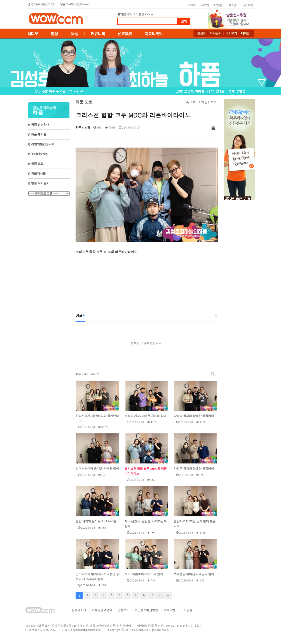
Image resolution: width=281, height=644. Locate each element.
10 (152, 595)
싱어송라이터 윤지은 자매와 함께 (97, 469)
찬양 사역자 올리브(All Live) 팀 (96, 521)
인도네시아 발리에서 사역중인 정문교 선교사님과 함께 (97, 577)
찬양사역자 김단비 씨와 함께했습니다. (97, 418)
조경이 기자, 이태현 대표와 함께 (145, 416)
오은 (141, 14)
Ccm (150, 14)
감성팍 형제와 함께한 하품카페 (194, 416)
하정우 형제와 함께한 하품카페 (194, 469)
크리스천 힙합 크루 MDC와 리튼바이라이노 (146, 471)
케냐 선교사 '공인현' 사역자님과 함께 (146, 524)
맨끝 (168, 595)
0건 (97, 128)
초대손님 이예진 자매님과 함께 (194, 574)
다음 (160, 595)
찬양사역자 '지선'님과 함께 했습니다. (195, 524)
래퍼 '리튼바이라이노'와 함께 (144, 574)
